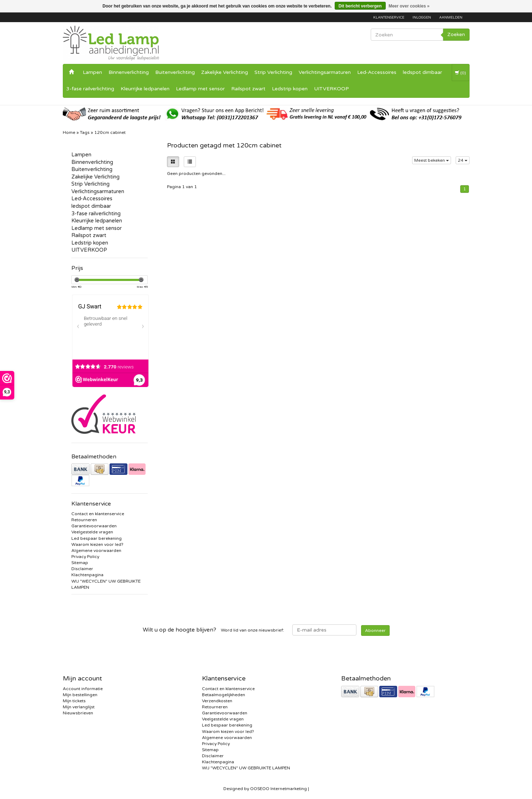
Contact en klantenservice (98, 514)
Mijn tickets (74, 701)
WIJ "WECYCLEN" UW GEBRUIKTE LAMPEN (246, 768)
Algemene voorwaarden (96, 551)
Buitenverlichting (175, 72)
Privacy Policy (85, 557)
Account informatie (83, 689)
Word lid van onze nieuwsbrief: (213, 630)
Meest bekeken (432, 160)
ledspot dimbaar (422, 72)
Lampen (92, 72)
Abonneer (375, 630)
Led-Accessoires (377, 72)
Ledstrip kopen (290, 89)
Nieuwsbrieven (78, 713)
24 (463, 160)
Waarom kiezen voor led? (97, 544)
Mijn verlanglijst (79, 707)
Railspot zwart (248, 89)
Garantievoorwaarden (94, 526)
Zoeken (456, 34)
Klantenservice (389, 17)
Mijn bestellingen (80, 695)
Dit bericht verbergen (360, 6)
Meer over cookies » (409, 6)
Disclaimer (82, 569)
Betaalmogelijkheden (224, 695)
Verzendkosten (217, 701)
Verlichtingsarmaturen (325, 72)
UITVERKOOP (331, 89)
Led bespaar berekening (97, 538)
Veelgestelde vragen (92, 532)
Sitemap (80, 563)
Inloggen (422, 17)
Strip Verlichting (273, 72)
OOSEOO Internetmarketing (278, 789)
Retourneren (84, 520)
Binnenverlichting (129, 72)
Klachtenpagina (87, 575)
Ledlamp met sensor (200, 89)
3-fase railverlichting (90, 89)
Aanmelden (451, 17)
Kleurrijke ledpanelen (145, 89)
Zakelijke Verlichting (225, 72)
